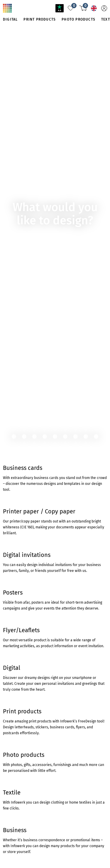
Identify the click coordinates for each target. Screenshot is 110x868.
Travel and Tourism (44, 7)
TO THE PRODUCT (22, 60)
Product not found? (45, 13)
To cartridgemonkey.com (26, 80)
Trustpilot (12, 476)
